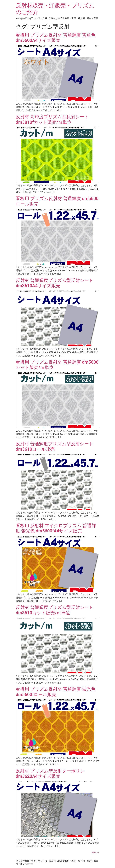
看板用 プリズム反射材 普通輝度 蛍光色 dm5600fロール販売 (56, 692)
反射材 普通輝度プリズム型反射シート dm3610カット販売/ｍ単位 (55, 610)
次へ (96, 852)
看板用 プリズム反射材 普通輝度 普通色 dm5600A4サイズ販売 (56, 38)
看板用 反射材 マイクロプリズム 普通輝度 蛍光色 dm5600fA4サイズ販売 (56, 528)
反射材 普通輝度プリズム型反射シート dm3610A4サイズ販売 (55, 283)
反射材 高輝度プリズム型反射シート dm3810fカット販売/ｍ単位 (52, 119)
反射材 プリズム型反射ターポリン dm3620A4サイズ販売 (50, 774)
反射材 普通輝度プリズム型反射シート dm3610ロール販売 (55, 446)
